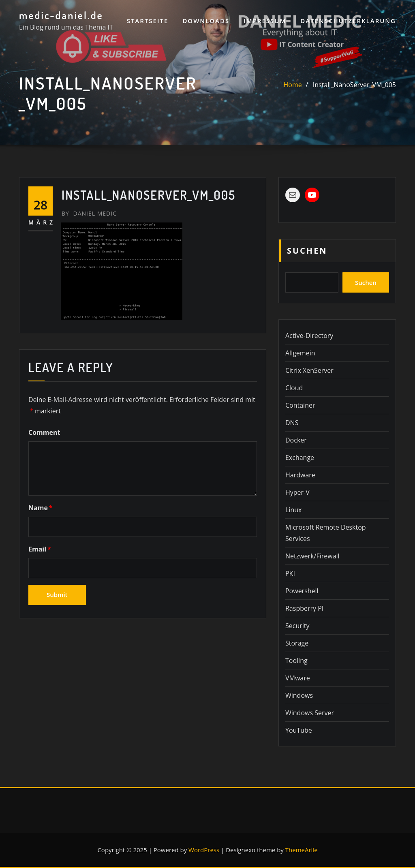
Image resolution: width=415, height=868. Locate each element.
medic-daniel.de (61, 15)
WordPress (204, 850)
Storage (297, 643)
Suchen (307, 251)
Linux (293, 510)
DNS (292, 423)
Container (300, 405)
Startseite (148, 21)
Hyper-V (297, 492)
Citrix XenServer (309, 370)
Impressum (265, 21)
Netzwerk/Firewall (312, 556)
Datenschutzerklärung (348, 21)
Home (293, 85)
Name (41, 508)
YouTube (299, 730)
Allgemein (300, 353)
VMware (298, 678)
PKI (290, 573)
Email (40, 549)
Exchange (300, 458)
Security (297, 626)
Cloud (294, 388)
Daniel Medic (89, 213)
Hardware (300, 475)
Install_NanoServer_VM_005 (354, 85)
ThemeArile (302, 850)
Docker (296, 440)
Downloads (206, 21)
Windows (299, 695)
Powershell (302, 591)
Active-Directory (309, 336)
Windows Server (310, 713)
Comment (44, 432)
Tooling (296, 661)
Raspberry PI (304, 608)
